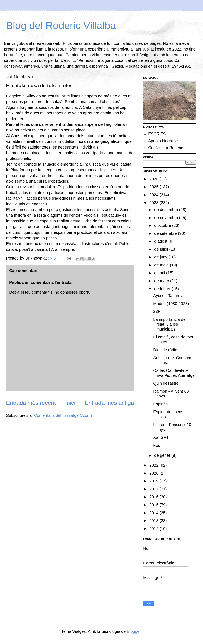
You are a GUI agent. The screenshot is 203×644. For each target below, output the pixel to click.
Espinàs (160, 404)
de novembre (167, 218)
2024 (154, 195)
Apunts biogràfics (164, 141)
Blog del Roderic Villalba (61, 26)
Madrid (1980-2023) (171, 304)
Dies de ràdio (165, 350)
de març (162, 281)
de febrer (163, 289)
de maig (162, 265)
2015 (154, 505)
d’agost (161, 241)
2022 (154, 465)
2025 (154, 187)
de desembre (167, 210)
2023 (154, 203)
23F (157, 311)
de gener (163, 455)
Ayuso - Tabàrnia (168, 296)
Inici (70, 403)
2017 (154, 489)
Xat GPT (161, 437)
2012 (154, 529)
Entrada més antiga (109, 403)
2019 (154, 481)
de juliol (162, 249)
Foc (157, 445)
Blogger (134, 631)
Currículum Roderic (166, 148)
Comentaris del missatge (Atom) (63, 415)
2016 (154, 497)
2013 (154, 521)
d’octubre (163, 225)
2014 (154, 513)
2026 (154, 179)
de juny (161, 257)
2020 (154, 473)
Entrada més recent (31, 403)
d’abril (160, 273)
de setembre (166, 233)
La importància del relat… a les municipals (170, 324)
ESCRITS (157, 134)
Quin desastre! (166, 383)
